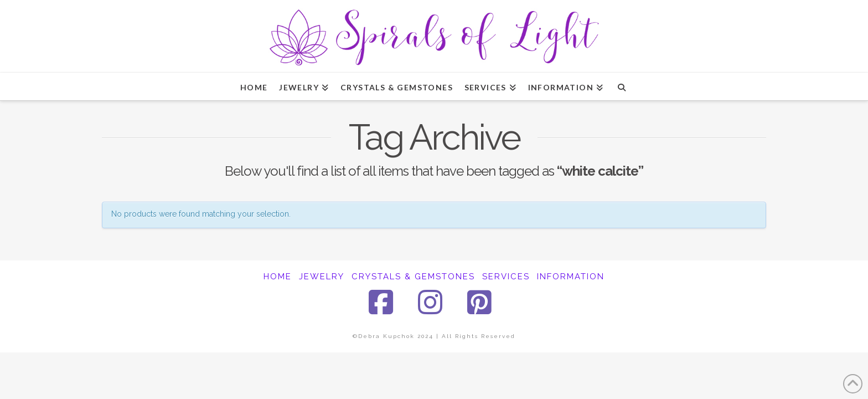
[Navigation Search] (621, 86)
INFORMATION (571, 277)
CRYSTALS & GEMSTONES (413, 277)
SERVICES (506, 277)
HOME (278, 277)
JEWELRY (322, 277)
